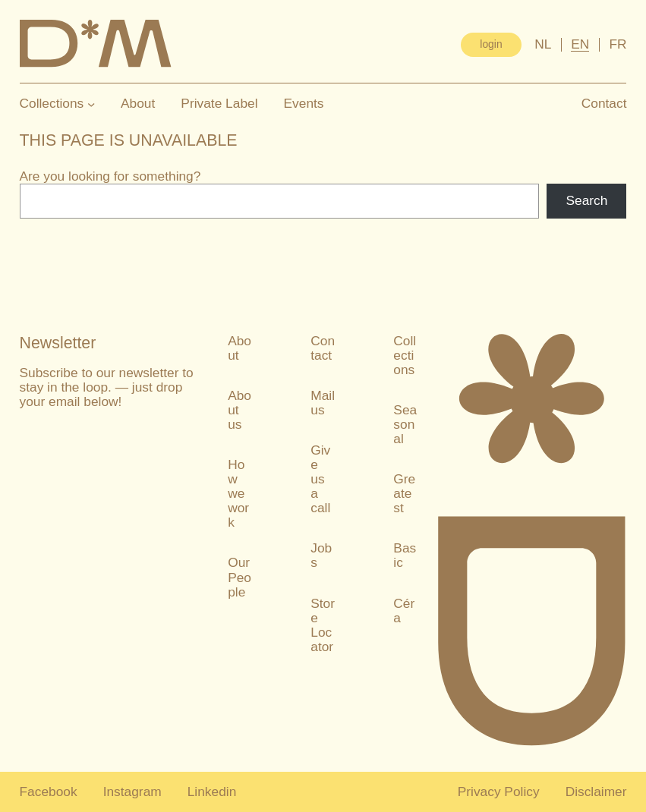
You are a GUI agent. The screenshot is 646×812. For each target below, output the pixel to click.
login (491, 44)
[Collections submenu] (91, 104)
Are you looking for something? (110, 176)
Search (586, 200)
